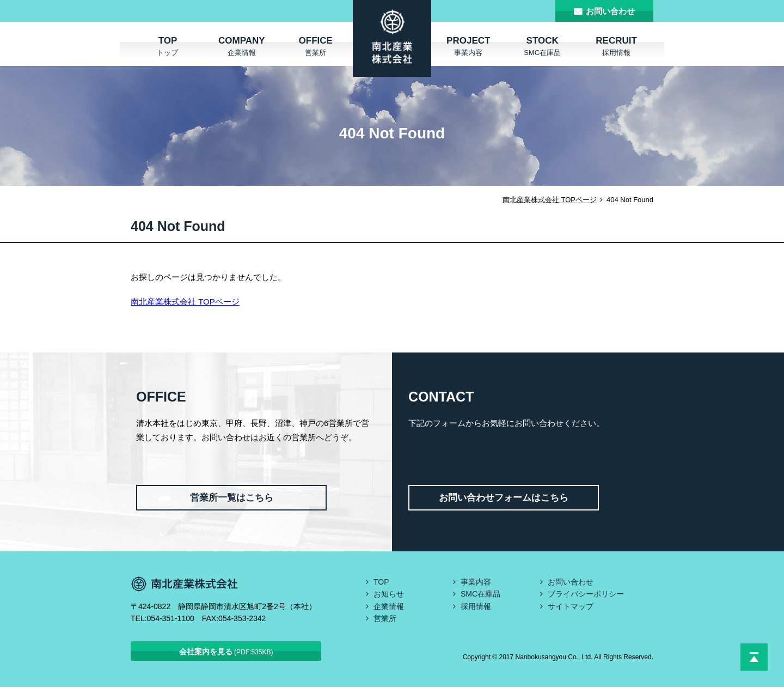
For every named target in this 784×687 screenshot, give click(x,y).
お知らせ (389, 594)
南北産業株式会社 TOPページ (550, 200)
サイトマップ (571, 606)
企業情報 (389, 606)
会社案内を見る (226, 652)
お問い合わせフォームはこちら (504, 498)
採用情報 (476, 606)
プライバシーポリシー (586, 594)
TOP (381, 582)
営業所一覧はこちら (232, 498)
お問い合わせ (610, 11)
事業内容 (476, 582)
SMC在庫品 (480, 594)
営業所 (385, 618)
